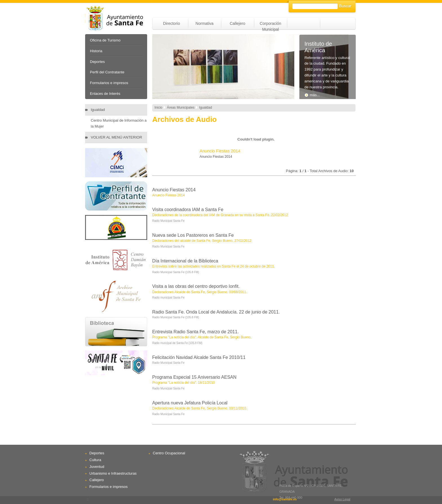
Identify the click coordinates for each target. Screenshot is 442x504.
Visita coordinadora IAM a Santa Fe (188, 210)
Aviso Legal (342, 499)
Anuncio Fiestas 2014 (174, 190)
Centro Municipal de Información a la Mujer (119, 123)
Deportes (97, 62)
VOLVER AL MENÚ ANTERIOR (116, 137)
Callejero (237, 23)
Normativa (205, 23)
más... (312, 95)
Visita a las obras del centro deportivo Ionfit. (196, 286)
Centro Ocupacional (169, 453)
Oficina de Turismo (105, 40)
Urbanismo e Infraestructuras (113, 473)
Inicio (158, 108)
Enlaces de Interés (105, 94)
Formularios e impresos (109, 83)
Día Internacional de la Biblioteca (185, 261)
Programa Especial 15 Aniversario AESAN (194, 377)
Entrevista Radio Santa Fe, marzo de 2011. (195, 332)
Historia (96, 51)
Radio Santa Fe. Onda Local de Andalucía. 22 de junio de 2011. (216, 312)
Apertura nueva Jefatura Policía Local (190, 403)
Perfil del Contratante (107, 72)
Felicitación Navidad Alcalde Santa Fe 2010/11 (199, 357)
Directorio (172, 23)
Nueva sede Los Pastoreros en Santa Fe (193, 235)
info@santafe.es (285, 499)
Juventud (97, 467)
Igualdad (98, 110)
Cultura (95, 460)
